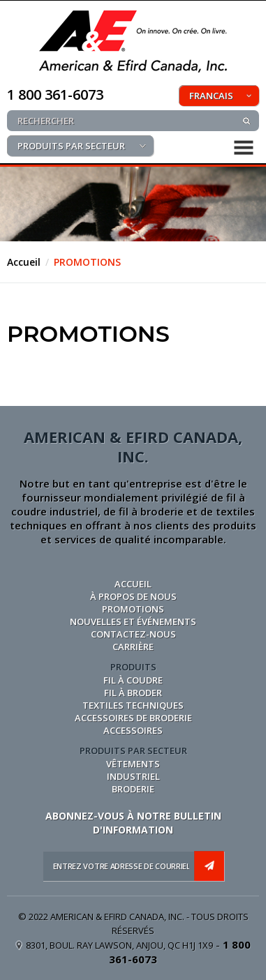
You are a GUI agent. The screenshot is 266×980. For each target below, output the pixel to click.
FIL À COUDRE (133, 680)
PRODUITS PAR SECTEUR (71, 146)
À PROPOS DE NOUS (133, 596)
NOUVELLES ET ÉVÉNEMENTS (133, 621)
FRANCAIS (211, 96)
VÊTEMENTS (133, 764)
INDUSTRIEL (133, 776)
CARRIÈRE (133, 647)
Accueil (24, 262)
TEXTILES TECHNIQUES (133, 705)
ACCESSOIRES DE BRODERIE (133, 718)
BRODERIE (133, 789)
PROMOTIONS (87, 262)
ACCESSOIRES (133, 730)
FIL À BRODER (133, 693)
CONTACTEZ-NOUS (133, 634)
